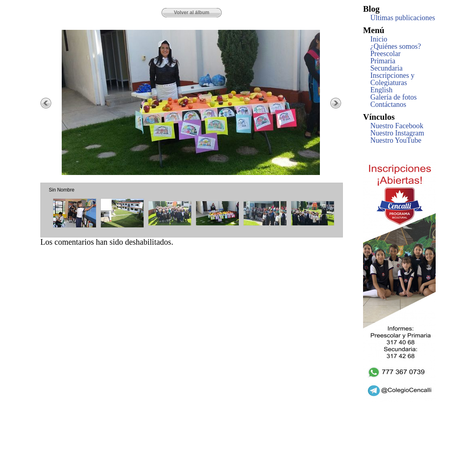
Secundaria (386, 68)
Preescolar (385, 54)
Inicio (379, 39)
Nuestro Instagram (397, 133)
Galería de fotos (394, 97)
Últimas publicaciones (403, 18)
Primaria (383, 61)
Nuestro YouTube (396, 140)
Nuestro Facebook (397, 126)
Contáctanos (388, 104)
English (381, 90)
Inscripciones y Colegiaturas (392, 79)
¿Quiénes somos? (396, 46)
